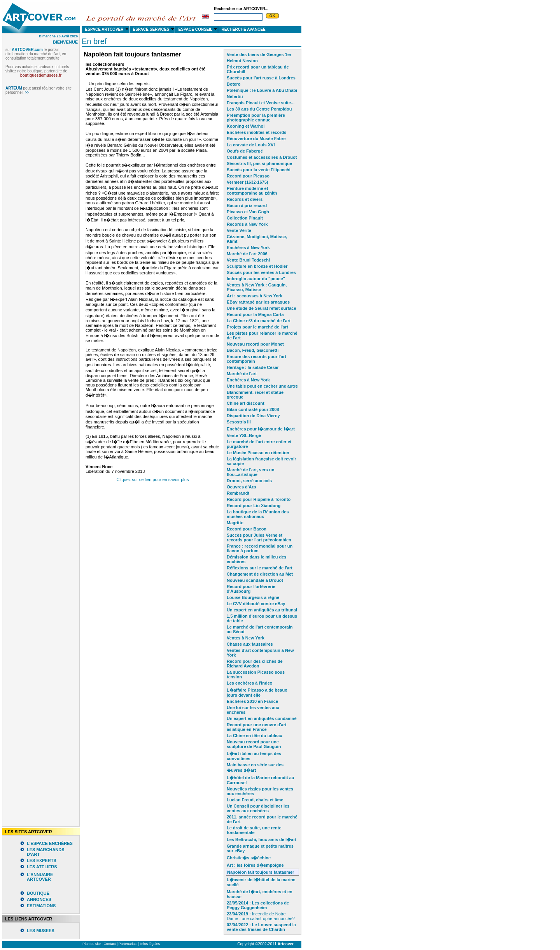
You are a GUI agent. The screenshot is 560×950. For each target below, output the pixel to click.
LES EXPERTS (42, 860)
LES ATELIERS (42, 867)
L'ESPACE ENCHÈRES (50, 843)
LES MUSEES (41, 931)
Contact (109, 944)
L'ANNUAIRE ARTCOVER (40, 877)
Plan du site (92, 944)
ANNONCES (39, 899)
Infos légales (150, 944)
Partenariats (128, 944)
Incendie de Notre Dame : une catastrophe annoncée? (261, 916)
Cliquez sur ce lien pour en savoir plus (153, 479)
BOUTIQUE (38, 893)
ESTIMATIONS (41, 906)
